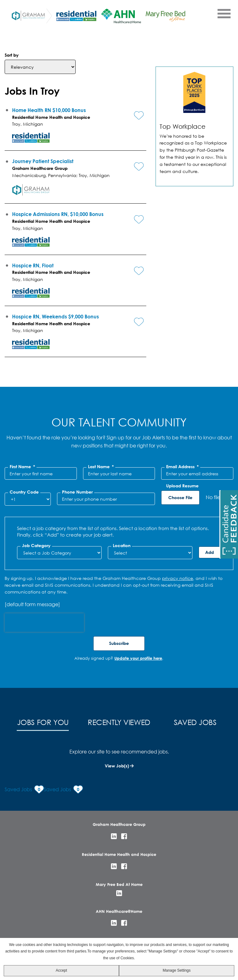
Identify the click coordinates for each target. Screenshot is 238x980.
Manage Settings (177, 970)
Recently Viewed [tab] (119, 722)
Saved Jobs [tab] (195, 722)
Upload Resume (182, 486)
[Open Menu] (224, 13)
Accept (62, 970)
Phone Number (77, 492)
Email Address (182, 467)
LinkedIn (114, 836)
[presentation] (44, 623)
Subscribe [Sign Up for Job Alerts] (119, 643)
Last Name (101, 467)
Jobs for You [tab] (43, 722)
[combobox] (150, 553)
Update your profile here (138, 658)
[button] (134, 110)
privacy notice (178, 578)
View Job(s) (117, 766)
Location (122, 546)
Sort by (12, 55)
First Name (22, 467)
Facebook (124, 836)
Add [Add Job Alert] (209, 552)
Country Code (24, 492)
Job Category (36, 546)
